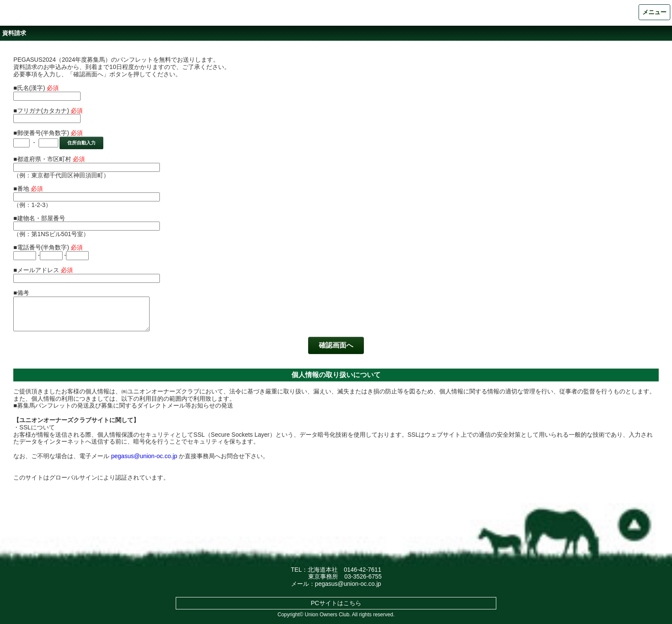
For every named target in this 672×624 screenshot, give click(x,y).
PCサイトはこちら (336, 603)
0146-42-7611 (362, 570)
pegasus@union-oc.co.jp (144, 456)
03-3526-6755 (363, 576)
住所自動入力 (81, 143)
